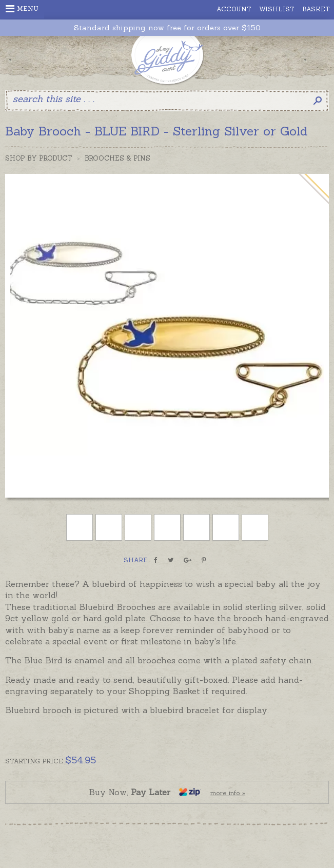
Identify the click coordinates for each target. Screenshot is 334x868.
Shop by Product (39, 158)
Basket (316, 9)
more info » (228, 793)
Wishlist (277, 9)
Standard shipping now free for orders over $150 (167, 28)
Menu (22, 9)
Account (234, 9)
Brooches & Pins (117, 158)
